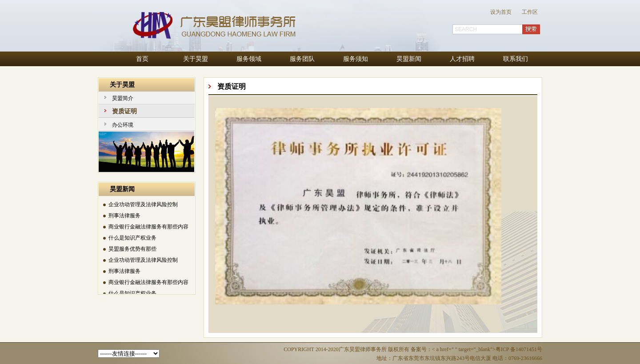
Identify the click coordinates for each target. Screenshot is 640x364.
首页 (142, 59)
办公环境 (123, 125)
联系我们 (516, 59)
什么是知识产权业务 (132, 238)
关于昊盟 (196, 59)
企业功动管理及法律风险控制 (143, 205)
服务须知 (356, 59)
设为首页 (501, 12)
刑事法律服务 (124, 216)
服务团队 (302, 59)
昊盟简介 (123, 98)
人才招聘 (462, 59)
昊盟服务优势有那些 (132, 249)
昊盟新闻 (409, 59)
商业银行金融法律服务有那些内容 (148, 227)
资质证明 (124, 111)
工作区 (530, 12)
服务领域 (249, 59)
